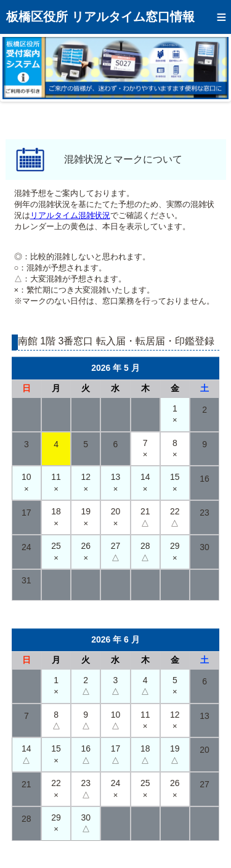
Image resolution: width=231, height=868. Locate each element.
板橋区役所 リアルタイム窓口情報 (100, 17)
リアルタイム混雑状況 (70, 215)
